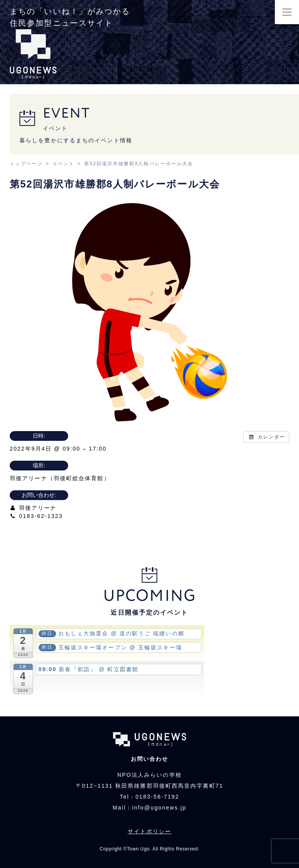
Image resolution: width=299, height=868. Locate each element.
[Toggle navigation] (287, 12)
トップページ (26, 164)
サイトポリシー (150, 831)
